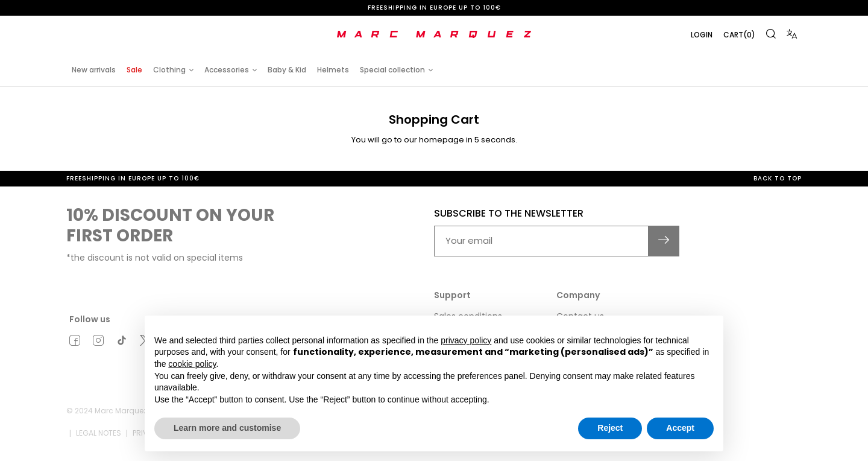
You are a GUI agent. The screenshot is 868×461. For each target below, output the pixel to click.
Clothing (169, 70)
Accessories (227, 70)
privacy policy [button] (466, 340)
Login (702, 35)
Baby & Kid (287, 70)
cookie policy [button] (192, 364)
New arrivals (94, 70)
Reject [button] (610, 428)
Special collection (392, 70)
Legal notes (99, 433)
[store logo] (434, 34)
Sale (134, 70)
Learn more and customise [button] (227, 428)
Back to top (778, 178)
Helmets (333, 70)
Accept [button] (680, 428)
